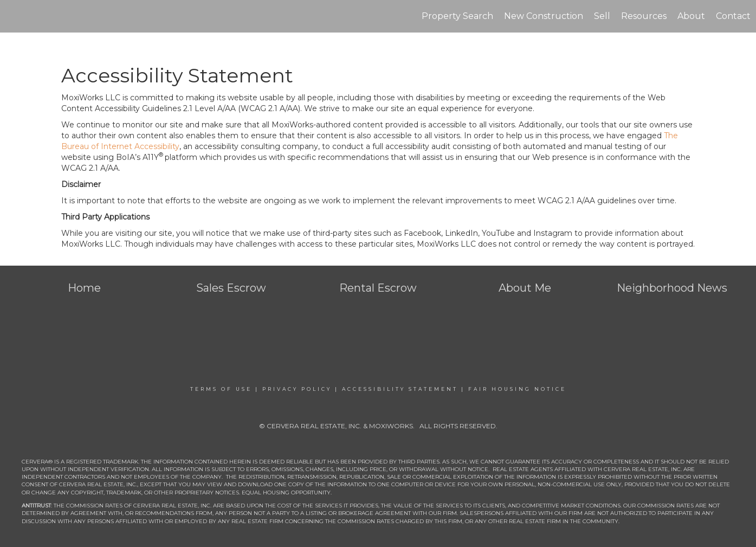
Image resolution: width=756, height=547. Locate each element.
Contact (733, 16)
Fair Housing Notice (517, 389)
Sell (602, 16)
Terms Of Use (221, 389)
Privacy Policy (297, 389)
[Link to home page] (14, 16)
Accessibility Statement (400, 389)
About (691, 16)
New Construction (544, 16)
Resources (644, 16)
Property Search (457, 16)
